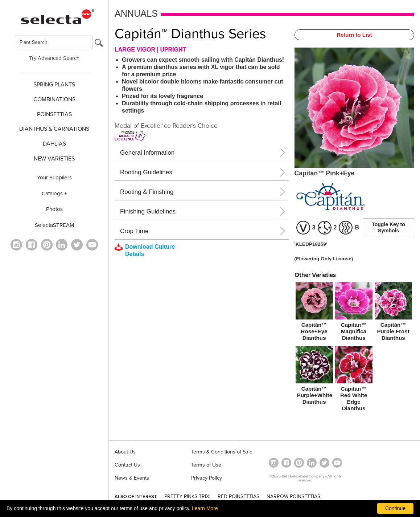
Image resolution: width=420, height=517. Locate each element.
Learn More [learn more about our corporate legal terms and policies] (205, 508)
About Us (125, 452)
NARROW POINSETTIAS (293, 496)
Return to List (354, 35)
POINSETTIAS (54, 114)
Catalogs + (54, 194)
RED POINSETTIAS (238, 496)
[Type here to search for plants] (54, 42)
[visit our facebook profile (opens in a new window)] (32, 245)
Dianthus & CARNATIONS (54, 129)
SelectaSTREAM (54, 225)
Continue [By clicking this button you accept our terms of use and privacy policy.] (395, 508)
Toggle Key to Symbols (388, 227)
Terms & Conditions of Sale (222, 452)
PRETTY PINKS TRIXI (187, 496)
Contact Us (127, 465)
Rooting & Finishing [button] (147, 192)
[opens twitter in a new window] (77, 245)
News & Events (132, 478)
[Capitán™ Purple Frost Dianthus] (393, 313)
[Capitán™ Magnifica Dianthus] (354, 313)
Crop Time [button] (134, 231)
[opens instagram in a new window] (16, 245)
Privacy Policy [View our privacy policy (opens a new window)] (207, 478)
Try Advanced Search (54, 58)
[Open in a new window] (47, 245)
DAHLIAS (54, 144)
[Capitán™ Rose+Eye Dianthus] (314, 313)
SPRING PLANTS (54, 85)
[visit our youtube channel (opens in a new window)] (92, 245)
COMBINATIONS (54, 99)
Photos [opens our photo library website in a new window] (54, 209)
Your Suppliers (54, 178)
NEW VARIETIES (54, 159)
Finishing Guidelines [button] (148, 211)
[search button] (99, 44)
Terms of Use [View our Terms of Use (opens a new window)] (206, 465)
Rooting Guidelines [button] (146, 172)
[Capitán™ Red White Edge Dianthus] (354, 380)
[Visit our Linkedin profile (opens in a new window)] (62, 245)
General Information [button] (147, 153)
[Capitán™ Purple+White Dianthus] (314, 377)
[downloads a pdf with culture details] (150, 251)
